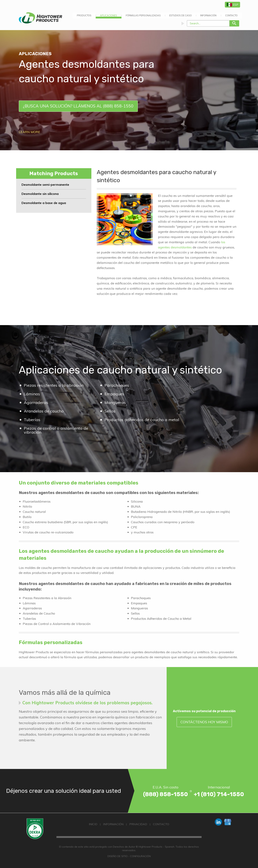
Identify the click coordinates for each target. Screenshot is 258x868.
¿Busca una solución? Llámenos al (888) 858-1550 (78, 106)
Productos (84, 15)
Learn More (29, 132)
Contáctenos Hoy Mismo (204, 722)
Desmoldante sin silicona (40, 194)
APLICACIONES (108, 15)
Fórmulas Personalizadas (143, 15)
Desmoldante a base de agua (44, 203)
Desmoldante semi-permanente (45, 185)
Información (208, 15)
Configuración (140, 856)
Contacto (231, 15)
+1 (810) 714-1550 (219, 794)
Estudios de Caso (181, 15)
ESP (232, 5)
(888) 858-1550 (166, 794)
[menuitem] (84, 15)
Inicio (93, 824)
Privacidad (138, 824)
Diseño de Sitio (118, 856)
